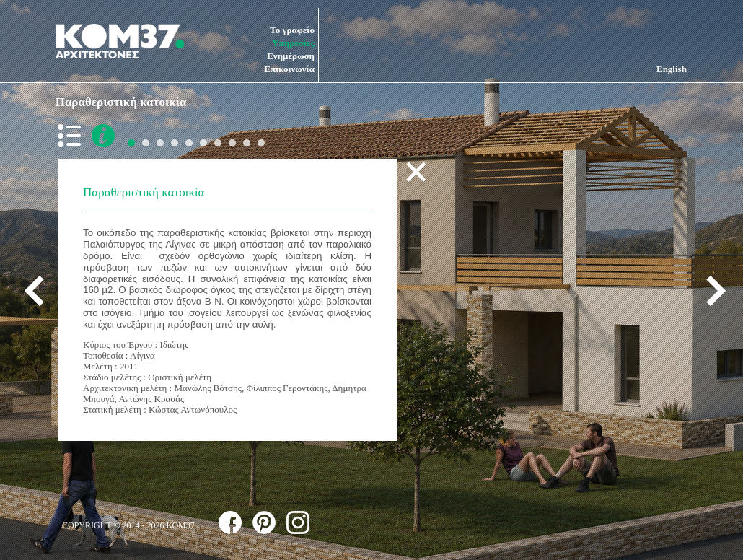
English (672, 69)
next (711, 291)
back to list (72, 136)
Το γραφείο (292, 30)
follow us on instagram (298, 522)
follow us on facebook (230, 522)
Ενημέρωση (291, 56)
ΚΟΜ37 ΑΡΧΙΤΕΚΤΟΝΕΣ (120, 41)
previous (40, 291)
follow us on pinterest (264, 522)
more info (103, 136)
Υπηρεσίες (293, 43)
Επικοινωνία (289, 69)
